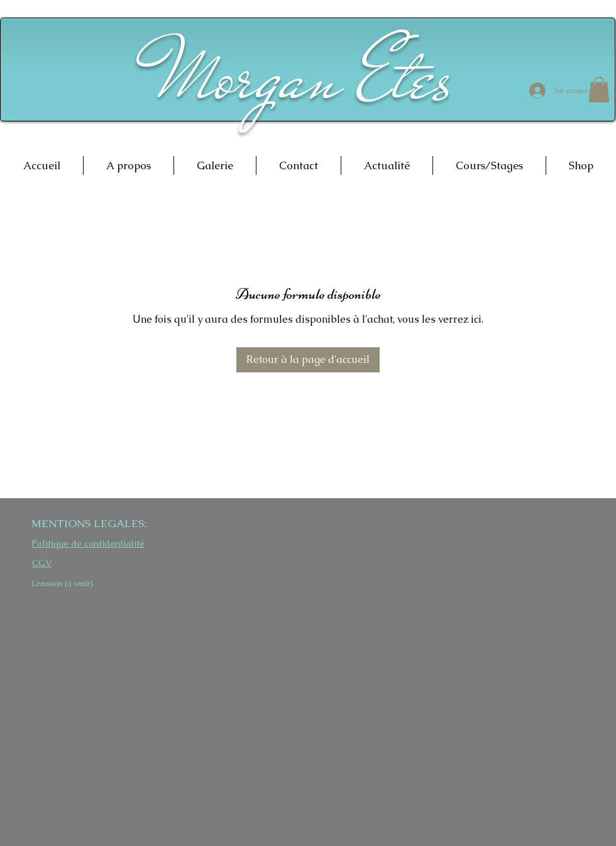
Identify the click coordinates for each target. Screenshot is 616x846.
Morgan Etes (305, 77)
